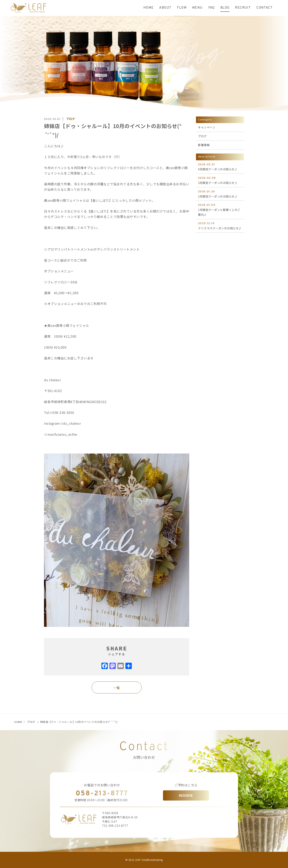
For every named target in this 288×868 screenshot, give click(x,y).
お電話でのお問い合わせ (102, 785)
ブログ (31, 722)
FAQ (212, 8)
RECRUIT (243, 8)
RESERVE (186, 795)
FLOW (182, 8)
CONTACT (264, 8)
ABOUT (165, 8)
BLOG (225, 8)
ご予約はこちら (186, 785)
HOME (149, 8)
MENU (197, 8)
